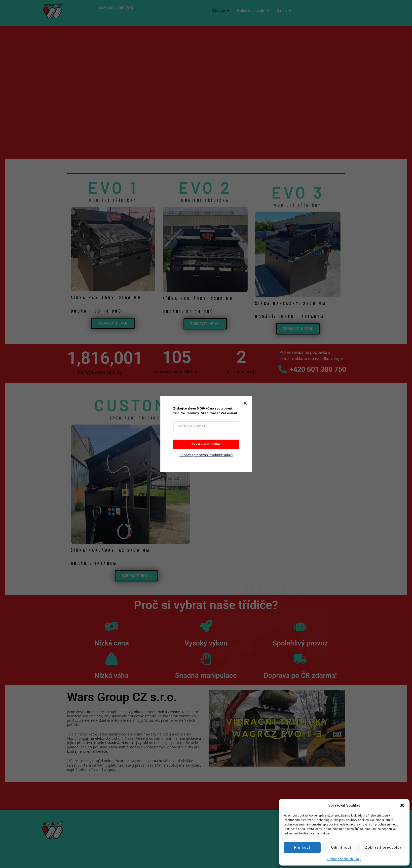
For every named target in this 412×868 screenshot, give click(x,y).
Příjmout (302, 847)
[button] (402, 805)
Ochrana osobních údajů (344, 859)
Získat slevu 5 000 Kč (206, 444)
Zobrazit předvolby (383, 847)
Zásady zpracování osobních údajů (206, 455)
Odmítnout (341, 847)
